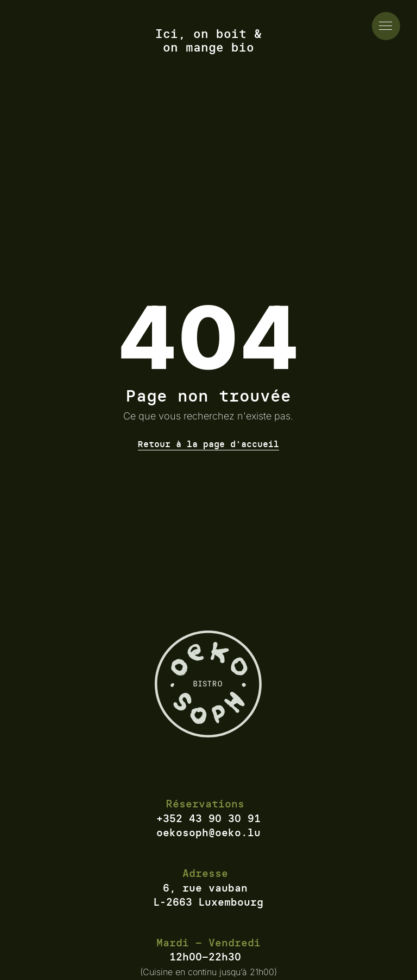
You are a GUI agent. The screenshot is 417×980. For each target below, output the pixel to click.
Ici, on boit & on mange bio (208, 41)
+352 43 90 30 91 (208, 818)
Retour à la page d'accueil (208, 444)
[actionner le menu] (386, 26)
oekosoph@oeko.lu (208, 832)
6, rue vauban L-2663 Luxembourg (208, 895)
